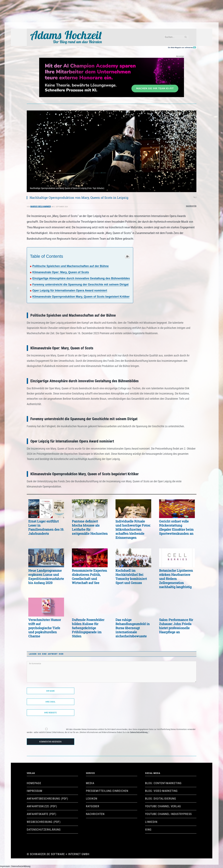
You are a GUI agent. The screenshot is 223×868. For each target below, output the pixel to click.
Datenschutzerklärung (139, 732)
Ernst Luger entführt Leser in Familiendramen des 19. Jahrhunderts (46, 527)
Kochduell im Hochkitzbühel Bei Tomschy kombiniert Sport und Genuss (131, 577)
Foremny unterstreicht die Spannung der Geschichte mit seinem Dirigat (80, 285)
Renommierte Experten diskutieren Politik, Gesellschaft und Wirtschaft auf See (89, 577)
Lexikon (92, 799)
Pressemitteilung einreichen (107, 791)
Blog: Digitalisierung (161, 799)
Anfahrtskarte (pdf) (42, 814)
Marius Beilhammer (41, 206)
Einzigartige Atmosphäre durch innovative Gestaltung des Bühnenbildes (81, 278)
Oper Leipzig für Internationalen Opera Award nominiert (70, 290)
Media (90, 783)
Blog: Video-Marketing (161, 791)
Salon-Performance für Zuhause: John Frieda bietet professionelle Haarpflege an (176, 626)
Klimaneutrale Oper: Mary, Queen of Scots (61, 272)
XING (148, 830)
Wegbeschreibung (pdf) (44, 822)
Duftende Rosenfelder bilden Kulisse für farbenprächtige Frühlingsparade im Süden (88, 628)
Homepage (34, 783)
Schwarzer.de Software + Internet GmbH (60, 854)
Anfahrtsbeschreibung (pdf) (47, 799)
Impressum (35, 791)
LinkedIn (151, 822)
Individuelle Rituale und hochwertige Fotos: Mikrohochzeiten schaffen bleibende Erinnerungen (133, 529)
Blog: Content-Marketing (163, 783)
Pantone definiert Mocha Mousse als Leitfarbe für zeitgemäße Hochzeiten (90, 527)
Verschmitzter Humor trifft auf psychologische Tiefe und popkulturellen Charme (45, 628)
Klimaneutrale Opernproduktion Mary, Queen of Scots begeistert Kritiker (81, 297)
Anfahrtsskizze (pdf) (42, 806)
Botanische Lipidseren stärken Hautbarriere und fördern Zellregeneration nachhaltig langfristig (176, 579)
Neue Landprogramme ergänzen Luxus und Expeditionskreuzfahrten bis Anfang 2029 (46, 577)
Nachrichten (191, 206)
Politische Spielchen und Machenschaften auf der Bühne (71, 266)
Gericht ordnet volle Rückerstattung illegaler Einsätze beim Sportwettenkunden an (176, 527)
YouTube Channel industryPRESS (168, 814)
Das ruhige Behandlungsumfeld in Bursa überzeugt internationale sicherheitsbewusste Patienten (133, 628)
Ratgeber (93, 806)
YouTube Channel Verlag (163, 806)
